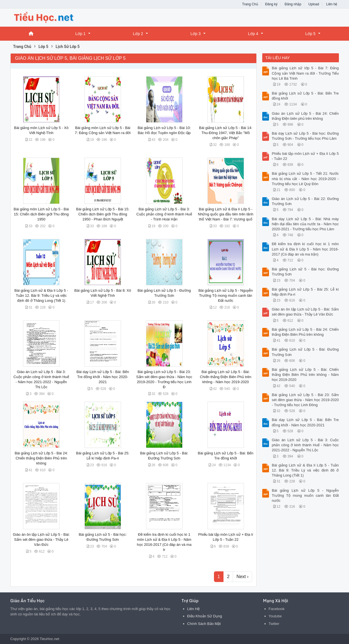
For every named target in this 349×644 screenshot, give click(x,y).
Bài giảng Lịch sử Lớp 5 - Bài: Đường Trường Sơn (305, 352)
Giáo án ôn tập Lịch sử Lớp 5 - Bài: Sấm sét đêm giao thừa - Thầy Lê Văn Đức (41, 540)
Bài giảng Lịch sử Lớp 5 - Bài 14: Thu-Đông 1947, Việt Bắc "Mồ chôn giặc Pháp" (226, 133)
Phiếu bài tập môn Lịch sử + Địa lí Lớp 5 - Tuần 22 (305, 156)
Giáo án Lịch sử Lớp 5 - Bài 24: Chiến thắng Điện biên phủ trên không (305, 116)
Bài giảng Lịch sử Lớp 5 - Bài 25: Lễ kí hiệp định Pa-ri (305, 292)
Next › (242, 577)
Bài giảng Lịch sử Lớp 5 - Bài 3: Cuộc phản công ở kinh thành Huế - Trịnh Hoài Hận (164, 214)
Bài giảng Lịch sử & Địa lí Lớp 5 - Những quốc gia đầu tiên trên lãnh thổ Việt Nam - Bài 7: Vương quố (226, 214)
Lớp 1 (80, 34)
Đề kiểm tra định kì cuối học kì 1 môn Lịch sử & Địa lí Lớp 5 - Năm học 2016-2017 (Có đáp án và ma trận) (305, 249)
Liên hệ (332, 4)
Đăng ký (271, 4)
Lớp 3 (195, 34)
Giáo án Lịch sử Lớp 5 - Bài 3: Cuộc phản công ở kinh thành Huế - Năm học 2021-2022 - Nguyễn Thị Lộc (305, 445)
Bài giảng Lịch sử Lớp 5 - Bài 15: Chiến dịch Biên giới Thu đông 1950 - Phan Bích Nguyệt (103, 214)
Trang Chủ (250, 4)
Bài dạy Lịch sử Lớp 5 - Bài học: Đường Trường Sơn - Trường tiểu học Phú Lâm (305, 136)
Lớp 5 (310, 34)
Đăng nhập (293, 4)
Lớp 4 (253, 34)
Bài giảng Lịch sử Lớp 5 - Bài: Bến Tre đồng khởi (305, 96)
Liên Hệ (194, 609)
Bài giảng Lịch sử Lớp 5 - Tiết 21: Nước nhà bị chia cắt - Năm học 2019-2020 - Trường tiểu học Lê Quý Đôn (305, 179)
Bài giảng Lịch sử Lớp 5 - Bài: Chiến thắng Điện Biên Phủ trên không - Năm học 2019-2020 (226, 377)
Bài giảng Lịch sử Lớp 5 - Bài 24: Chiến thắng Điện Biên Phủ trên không (41, 458)
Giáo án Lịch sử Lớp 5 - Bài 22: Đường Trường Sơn (305, 201)
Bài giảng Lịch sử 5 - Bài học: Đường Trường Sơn (305, 272)
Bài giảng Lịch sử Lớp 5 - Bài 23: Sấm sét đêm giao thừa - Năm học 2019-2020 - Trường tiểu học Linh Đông (305, 400)
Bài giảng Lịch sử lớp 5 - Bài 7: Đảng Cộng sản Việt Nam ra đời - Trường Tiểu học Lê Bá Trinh (305, 73)
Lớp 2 (138, 34)
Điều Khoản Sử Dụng (205, 616)
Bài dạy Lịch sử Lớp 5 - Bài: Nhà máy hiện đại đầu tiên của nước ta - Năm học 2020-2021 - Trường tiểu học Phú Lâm (305, 224)
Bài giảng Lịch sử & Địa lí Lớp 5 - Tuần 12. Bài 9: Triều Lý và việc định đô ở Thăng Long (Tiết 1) (41, 295)
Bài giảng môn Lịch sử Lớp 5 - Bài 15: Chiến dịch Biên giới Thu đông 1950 (41, 214)
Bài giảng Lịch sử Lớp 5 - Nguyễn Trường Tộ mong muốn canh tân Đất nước (226, 295)
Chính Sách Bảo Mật (204, 624)
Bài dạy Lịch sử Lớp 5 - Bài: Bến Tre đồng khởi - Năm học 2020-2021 (103, 377)
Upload (314, 4)
